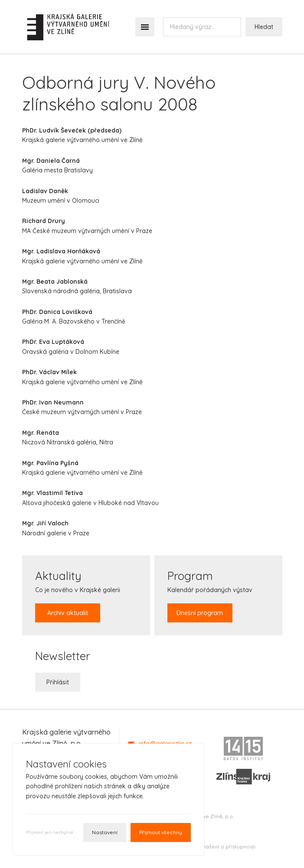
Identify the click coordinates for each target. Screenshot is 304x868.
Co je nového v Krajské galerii (78, 595)
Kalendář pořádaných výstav (210, 595)
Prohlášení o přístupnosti (224, 847)
